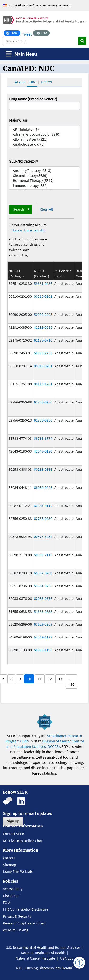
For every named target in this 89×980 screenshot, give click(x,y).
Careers (9, 858)
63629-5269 (43, 624)
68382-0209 (43, 573)
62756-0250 (43, 402)
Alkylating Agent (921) (45, 139)
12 (50, 679)
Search (19, 209)
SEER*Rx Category (23, 161)
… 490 (71, 681)
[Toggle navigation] (21, 54)
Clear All (46, 209)
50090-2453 (43, 353)
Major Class (18, 120)
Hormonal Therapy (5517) (45, 181)
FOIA (7, 902)
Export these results (29, 230)
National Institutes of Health (43, 953)
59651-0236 (43, 283)
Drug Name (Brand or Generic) (33, 99)
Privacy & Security (17, 916)
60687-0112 (43, 506)
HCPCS (47, 82)
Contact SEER (13, 834)
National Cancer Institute (35, 958)
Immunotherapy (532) (45, 186)
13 (60, 679)
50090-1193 (43, 650)
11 (40, 679)
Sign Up (13, 821)
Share (13, 32)
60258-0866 (43, 469)
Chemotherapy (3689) (45, 176)
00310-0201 (43, 296)
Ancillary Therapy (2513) (45, 171)
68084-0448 (43, 487)
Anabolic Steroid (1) (45, 144)
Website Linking (16, 930)
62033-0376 (43, 598)
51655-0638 (43, 611)
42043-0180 (43, 451)
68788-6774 (43, 438)
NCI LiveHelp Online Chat (23, 841)
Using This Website (18, 871)
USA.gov (67, 958)
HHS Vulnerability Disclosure (26, 909)
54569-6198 (43, 637)
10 (29, 679)
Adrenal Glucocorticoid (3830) (45, 134)
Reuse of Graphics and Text (24, 923)
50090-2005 (43, 314)
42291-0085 (43, 327)
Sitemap (9, 865)
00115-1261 (43, 384)
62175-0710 (43, 340)
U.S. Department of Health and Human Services (43, 947)
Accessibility (13, 889)
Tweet (27, 34)
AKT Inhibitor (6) (45, 129)
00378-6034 (43, 536)
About (20, 82)
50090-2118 (43, 555)
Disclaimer (11, 896)
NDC (33, 82)
